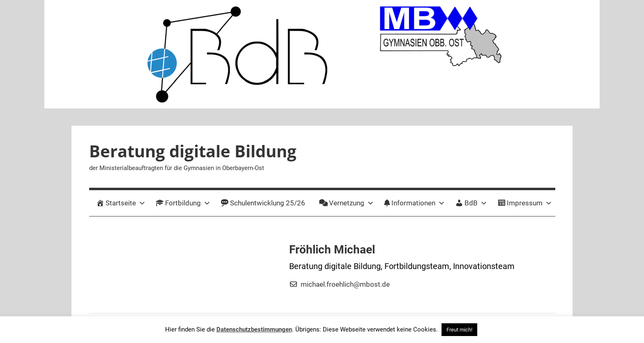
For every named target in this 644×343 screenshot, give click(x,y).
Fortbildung (183, 203)
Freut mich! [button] (459, 330)
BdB (471, 203)
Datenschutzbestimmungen (254, 329)
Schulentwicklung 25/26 (263, 203)
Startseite (121, 203)
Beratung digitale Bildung (193, 151)
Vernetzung (346, 203)
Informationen (414, 203)
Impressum (524, 203)
